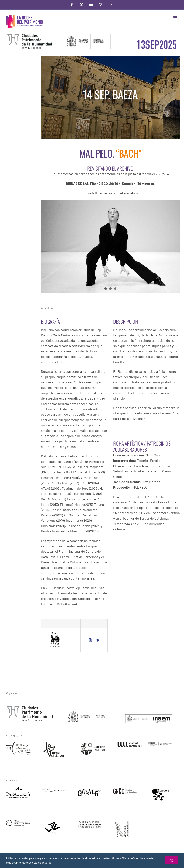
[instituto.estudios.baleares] (160, 743)
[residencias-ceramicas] (122, 822)
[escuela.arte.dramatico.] (89, 822)
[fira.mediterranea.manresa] (18, 822)
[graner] (89, 791)
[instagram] (90, 640)
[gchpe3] (30, 707)
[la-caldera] (161, 790)
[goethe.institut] (93, 744)
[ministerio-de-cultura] (89, 711)
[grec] (125, 790)
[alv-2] (52, 823)
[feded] (54, 791)
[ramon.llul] (130, 743)
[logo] (18, 788)
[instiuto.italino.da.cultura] (19, 743)
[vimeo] (98, 640)
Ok (171, 860)
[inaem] (149, 716)
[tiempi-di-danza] (54, 743)
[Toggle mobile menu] (176, 18)
